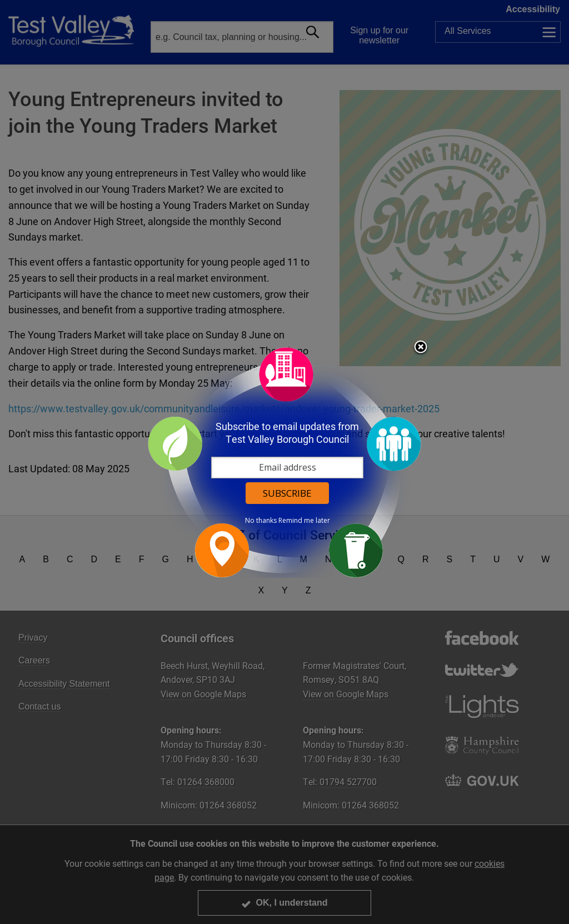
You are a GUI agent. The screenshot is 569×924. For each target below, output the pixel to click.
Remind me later (304, 521)
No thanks (261, 521)
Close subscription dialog (421, 348)
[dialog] (284, 462)
